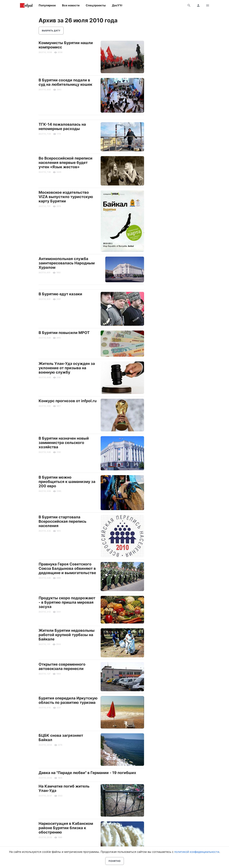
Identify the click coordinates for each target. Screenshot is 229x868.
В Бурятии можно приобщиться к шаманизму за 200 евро (67, 482)
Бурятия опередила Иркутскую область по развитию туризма (68, 700)
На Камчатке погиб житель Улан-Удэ (64, 788)
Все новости (71, 5)
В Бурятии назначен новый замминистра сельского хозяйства (64, 443)
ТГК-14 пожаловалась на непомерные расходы (62, 127)
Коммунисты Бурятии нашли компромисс (66, 45)
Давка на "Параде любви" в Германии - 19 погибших (87, 773)
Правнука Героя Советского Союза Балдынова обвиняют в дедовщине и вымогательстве (67, 568)
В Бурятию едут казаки (60, 294)
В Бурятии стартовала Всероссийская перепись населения (62, 521)
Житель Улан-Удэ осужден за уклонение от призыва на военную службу (67, 368)
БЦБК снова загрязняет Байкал (61, 738)
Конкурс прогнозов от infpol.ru (68, 401)
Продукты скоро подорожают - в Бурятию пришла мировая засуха (67, 602)
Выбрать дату (51, 31)
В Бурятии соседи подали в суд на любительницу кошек (65, 82)
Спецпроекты (96, 5)
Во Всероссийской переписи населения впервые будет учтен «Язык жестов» (66, 163)
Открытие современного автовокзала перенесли (62, 666)
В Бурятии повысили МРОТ (64, 333)
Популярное (47, 5)
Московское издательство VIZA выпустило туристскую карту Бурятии (66, 197)
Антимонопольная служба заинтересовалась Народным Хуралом (67, 263)
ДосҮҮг (117, 5)
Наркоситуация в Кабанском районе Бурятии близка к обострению (66, 828)
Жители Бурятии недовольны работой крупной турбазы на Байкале (67, 635)
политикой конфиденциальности (197, 852)
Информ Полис (26, 5)
